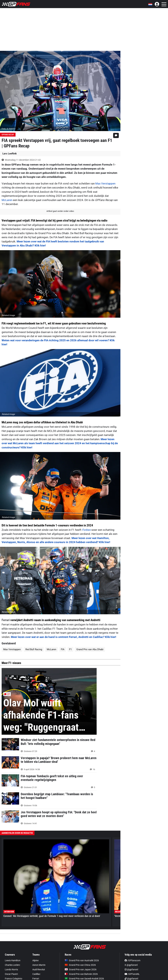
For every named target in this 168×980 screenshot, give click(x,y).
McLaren (7, 200)
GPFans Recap (8, 135)
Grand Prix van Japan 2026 (81, 969)
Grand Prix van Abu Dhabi (90, 649)
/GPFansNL (132, 974)
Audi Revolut (39, 969)
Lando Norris (11, 969)
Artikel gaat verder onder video (60, 211)
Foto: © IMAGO (8, 129)
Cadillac (36, 974)
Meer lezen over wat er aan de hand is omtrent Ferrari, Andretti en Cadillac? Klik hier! (64, 637)
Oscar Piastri (11, 974)
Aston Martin (39, 965)
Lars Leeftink (10, 154)
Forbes (86, 530)
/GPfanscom (132, 960)
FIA (63, 649)
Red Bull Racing (34, 649)
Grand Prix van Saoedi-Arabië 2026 (84, 979)
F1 (70, 649)
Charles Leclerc (12, 965)
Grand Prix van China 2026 (80, 965)
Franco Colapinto (14, 979)
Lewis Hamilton (13, 960)
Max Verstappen (105, 184)
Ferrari (6, 620)
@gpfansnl (131, 969)
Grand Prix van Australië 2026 (82, 960)
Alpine (35, 960)
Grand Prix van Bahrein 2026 (81, 974)
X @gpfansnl (131, 965)
